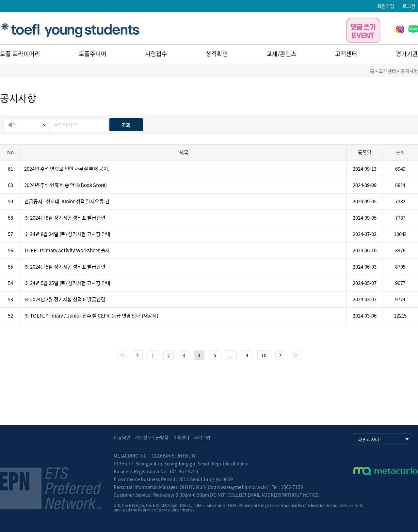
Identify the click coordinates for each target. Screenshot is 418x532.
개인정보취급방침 (151, 437)
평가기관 (407, 54)
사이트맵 (202, 437)
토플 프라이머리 (20, 54)
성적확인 (217, 54)
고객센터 (346, 54)
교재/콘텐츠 (281, 54)
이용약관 (122, 437)
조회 (126, 125)
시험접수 (156, 54)
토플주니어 (93, 54)
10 (264, 355)
